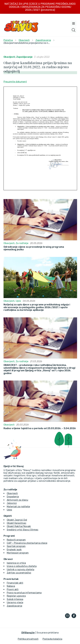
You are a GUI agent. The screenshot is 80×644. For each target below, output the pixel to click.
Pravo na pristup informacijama (24, 593)
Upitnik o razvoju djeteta (20, 570)
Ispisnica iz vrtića (16, 563)
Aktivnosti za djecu (17, 500)
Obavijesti (9, 57)
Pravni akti (13, 589)
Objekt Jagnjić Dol (17, 520)
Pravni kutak (11, 579)
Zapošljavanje (24, 57)
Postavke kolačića (52, 639)
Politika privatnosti (28, 639)
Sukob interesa (15, 599)
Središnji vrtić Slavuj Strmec (23, 530)
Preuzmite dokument (15, 82)
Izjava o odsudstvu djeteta (22, 566)
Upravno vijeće (15, 602)
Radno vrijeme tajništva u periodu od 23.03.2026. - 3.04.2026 (40, 428)
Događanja (13, 497)
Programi (9, 536)
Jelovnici (12, 503)
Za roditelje (22, 243)
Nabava (11, 586)
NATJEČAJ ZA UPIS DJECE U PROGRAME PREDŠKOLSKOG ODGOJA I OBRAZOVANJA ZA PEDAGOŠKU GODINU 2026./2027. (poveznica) (40, 7)
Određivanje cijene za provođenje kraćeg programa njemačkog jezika (34, 248)
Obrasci (8, 559)
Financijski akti (15, 583)
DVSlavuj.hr (28, 633)
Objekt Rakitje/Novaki (19, 526)
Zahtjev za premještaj (19, 573)
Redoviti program (16, 540)
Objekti (8, 516)
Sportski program (16, 546)
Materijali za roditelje (18, 507)
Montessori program (18, 553)
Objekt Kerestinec (17, 523)
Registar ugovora (16, 596)
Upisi (18, 301)
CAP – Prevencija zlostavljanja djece (27, 543)
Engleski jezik (14, 550)
